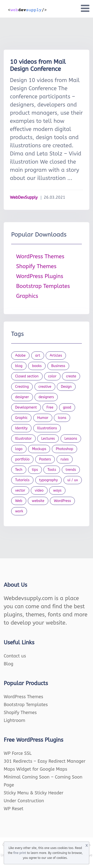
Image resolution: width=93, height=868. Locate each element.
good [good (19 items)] (67, 407)
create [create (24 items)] (71, 376)
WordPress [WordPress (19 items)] (62, 501)
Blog (9, 664)
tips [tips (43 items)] (35, 470)
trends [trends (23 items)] (71, 470)
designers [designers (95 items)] (46, 397)
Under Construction (24, 801)
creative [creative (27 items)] (45, 387)
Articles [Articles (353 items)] (56, 356)
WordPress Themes (40, 257)
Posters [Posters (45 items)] (45, 459)
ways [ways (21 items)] (57, 490)
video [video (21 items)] (39, 490)
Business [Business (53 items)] (58, 366)
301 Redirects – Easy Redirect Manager (45, 761)
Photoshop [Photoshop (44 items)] (64, 449)
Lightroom (15, 720)
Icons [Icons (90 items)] (62, 418)
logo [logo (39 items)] (19, 449)
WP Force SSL (18, 753)
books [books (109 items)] (37, 366)
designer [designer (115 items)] (22, 397)
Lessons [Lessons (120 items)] (71, 439)
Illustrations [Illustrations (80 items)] (47, 428)
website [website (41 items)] (38, 501)
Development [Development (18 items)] (26, 407)
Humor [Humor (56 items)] (43, 418)
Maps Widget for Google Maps (35, 769)
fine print (20, 853)
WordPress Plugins (40, 276)
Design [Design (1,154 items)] (66, 387)
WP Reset (14, 809)
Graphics (27, 296)
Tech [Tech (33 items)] (19, 470)
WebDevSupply (24, 197)
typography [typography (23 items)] (49, 480)
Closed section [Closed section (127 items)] (27, 376)
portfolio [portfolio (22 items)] (22, 459)
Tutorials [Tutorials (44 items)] (22, 480)
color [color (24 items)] (52, 376)
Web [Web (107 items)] (19, 501)
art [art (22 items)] (38, 356)
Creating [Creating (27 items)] (22, 387)
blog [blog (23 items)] (19, 366)
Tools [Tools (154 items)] (52, 470)
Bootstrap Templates (43, 286)
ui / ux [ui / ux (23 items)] (73, 480)
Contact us (15, 656)
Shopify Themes (36, 266)
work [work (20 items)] (19, 511)
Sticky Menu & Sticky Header (34, 793)
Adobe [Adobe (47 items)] (20, 356)
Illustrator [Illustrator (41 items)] (23, 439)
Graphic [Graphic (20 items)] (21, 418)
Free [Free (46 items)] (50, 407)
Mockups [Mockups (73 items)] (39, 449)
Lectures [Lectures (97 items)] (48, 439)
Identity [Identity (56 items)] (21, 428)
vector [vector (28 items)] (20, 490)
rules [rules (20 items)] (65, 459)
